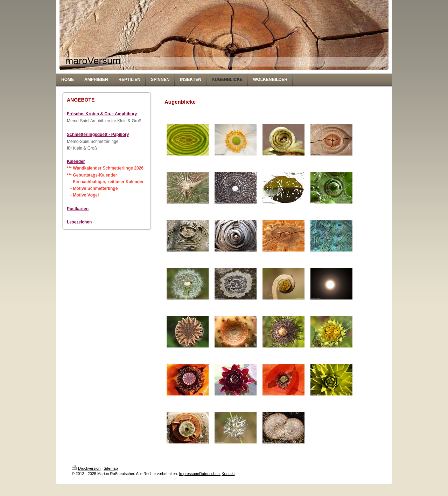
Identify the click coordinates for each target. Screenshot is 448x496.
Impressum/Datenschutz (200, 474)
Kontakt (228, 474)
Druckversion (86, 468)
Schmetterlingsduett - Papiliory (98, 135)
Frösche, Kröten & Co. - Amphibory (102, 114)
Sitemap (111, 468)
